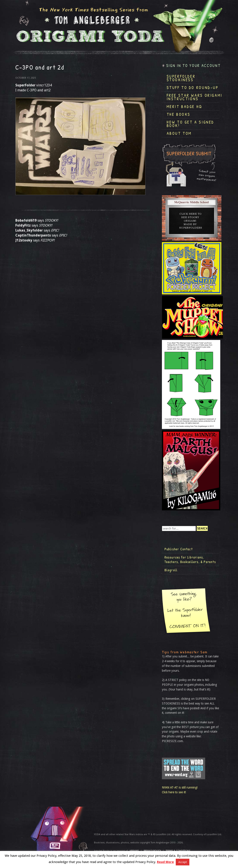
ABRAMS (134, 851)
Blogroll (171, 570)
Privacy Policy (152, 851)
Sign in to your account (193, 66)
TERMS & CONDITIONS (178, 851)
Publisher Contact (179, 549)
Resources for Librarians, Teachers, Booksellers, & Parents (190, 560)
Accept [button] (183, 862)
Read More (165, 862)
